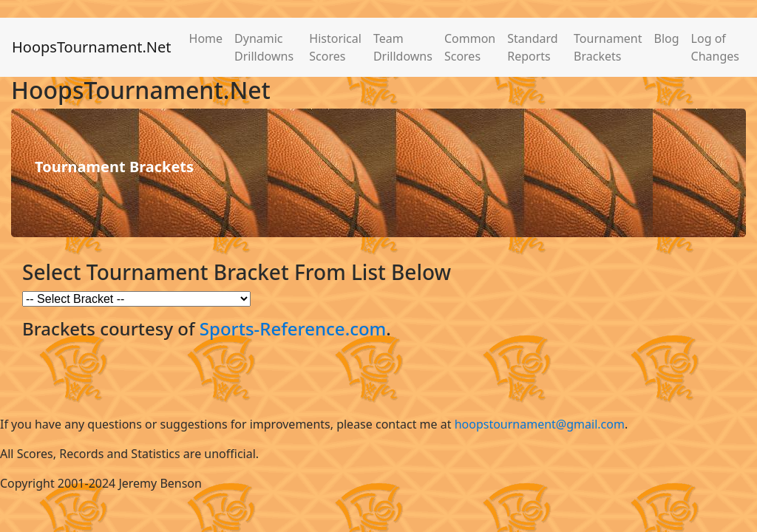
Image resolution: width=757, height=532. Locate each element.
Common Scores (470, 47)
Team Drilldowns (403, 47)
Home (206, 38)
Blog (667, 38)
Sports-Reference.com (293, 328)
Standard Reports (532, 47)
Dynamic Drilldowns (264, 47)
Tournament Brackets (608, 47)
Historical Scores (335, 47)
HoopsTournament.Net (92, 47)
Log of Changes (715, 47)
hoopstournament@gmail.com (540, 424)
